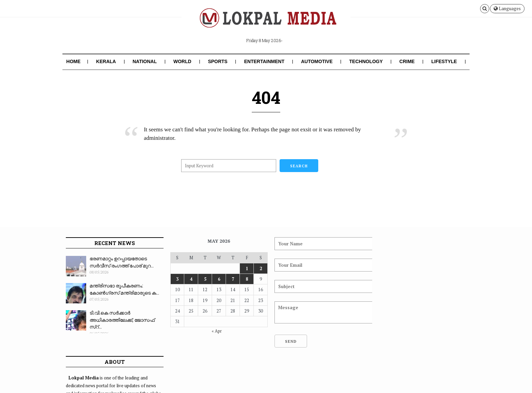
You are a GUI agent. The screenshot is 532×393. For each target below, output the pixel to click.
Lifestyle (444, 61)
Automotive (317, 61)
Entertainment (264, 61)
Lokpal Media (110, 377)
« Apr (213, 331)
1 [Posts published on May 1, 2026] (242, 268)
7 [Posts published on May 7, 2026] (229, 279)
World (182, 61)
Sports (218, 61)
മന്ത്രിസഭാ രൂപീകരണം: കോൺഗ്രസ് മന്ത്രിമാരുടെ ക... (124, 289)
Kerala (106, 61)
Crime (407, 61)
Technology (366, 61)
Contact (456, 377)
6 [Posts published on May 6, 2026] (215, 279)
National (145, 61)
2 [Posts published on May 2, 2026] (256, 268)
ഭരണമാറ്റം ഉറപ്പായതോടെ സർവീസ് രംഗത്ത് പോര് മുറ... (122, 262)
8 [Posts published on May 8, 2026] (242, 279)
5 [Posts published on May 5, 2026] (202, 279)
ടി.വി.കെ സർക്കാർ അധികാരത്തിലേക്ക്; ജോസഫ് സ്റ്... (122, 320)
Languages (507, 8)
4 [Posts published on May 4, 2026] (188, 279)
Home (73, 61)
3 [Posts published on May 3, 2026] (175, 279)
